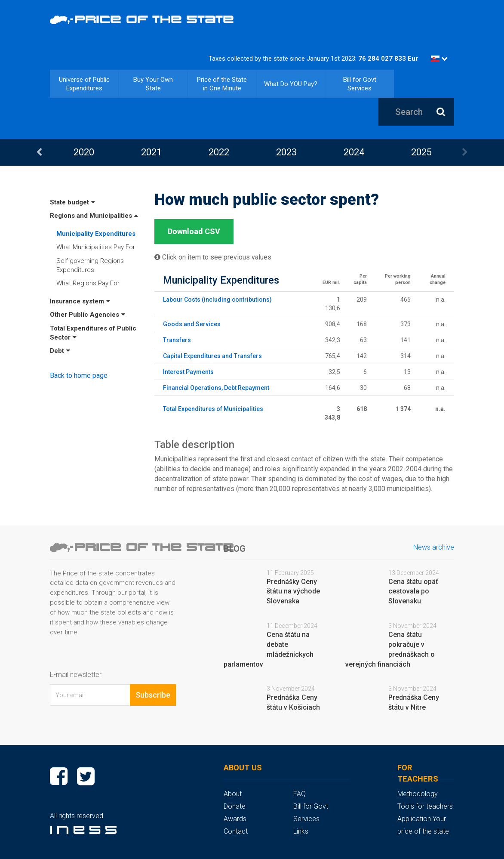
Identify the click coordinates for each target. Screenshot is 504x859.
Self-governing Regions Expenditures (90, 265)
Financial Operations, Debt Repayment (216, 388)
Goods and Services (192, 324)
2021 (151, 152)
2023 (286, 152)
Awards (235, 819)
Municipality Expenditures (96, 234)
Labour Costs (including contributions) (217, 300)
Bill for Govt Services (360, 84)
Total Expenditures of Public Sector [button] (93, 333)
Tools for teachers (425, 806)
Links (301, 831)
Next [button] (465, 152)
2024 (354, 152)
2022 (219, 152)
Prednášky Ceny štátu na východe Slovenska (293, 592)
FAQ (300, 794)
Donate (235, 806)
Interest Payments (188, 372)
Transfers (177, 340)
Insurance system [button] (80, 301)
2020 (84, 152)
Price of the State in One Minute (222, 84)
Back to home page (79, 375)
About (233, 794)
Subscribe (153, 695)
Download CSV (194, 231)
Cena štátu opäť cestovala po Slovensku (413, 592)
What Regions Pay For (88, 283)
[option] (84, 152)
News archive (434, 547)
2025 (421, 152)
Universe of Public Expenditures (84, 84)
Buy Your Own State (153, 84)
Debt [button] (60, 351)
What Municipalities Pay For (96, 247)
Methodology (418, 794)
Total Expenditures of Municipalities (213, 409)
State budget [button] (72, 202)
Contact (236, 831)
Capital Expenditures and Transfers (212, 356)
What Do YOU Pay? (291, 84)
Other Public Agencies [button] (88, 315)
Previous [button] (39, 152)
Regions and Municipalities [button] (94, 216)
